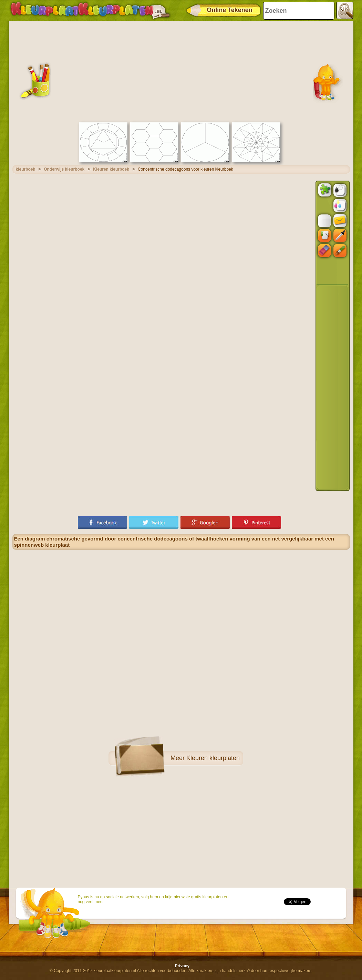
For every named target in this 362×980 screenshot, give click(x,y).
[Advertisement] (181, 71)
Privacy (182, 966)
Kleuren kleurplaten (213, 758)
